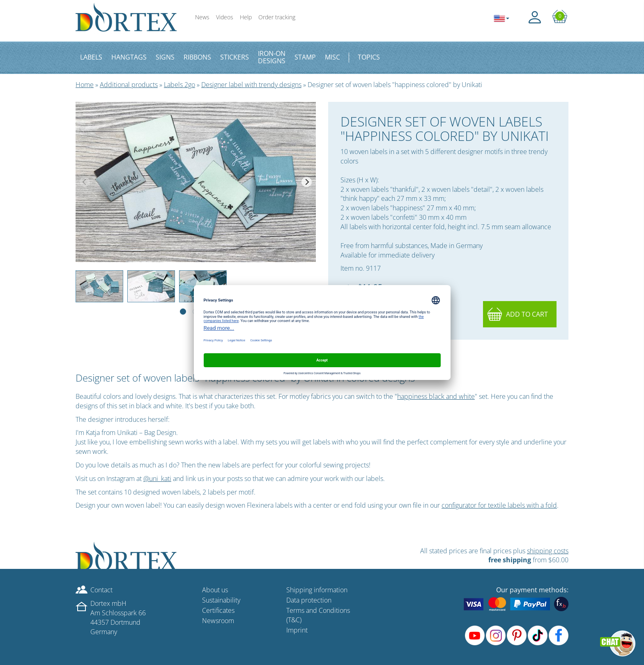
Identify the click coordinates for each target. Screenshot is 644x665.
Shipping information (317, 590)
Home (85, 85)
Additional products (129, 85)
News (202, 17)
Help (246, 17)
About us (215, 590)
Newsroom (218, 621)
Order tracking (277, 17)
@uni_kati (157, 479)
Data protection (309, 600)
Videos (225, 17)
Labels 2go (179, 85)
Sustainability (221, 600)
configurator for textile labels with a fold (499, 505)
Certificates (218, 610)
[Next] (307, 182)
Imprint (297, 630)
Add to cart (527, 314)
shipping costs (548, 551)
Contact (101, 590)
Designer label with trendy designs (251, 85)
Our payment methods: (532, 590)
